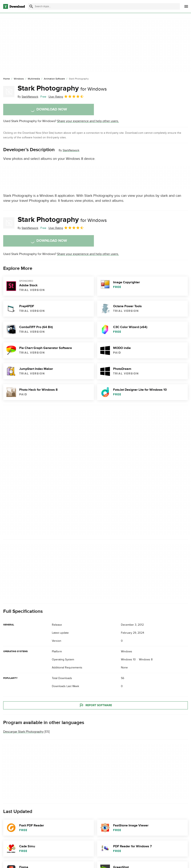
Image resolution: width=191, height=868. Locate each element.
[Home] (7, 79)
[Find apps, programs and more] (104, 6)
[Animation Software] (54, 79)
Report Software (95, 705)
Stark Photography (62, 88)
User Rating (66, 96)
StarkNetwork (71, 150)
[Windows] (19, 79)
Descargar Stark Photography (23, 732)
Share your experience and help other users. (88, 121)
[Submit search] (31, 6)
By (28, 97)
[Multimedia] (34, 79)
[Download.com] (14, 6)
